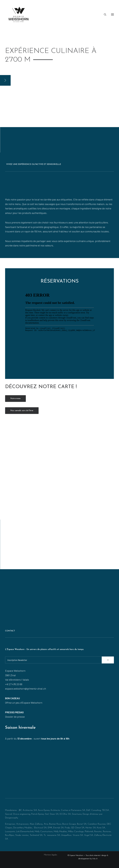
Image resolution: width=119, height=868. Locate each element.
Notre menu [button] (15, 399)
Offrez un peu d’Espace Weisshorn (24, 703)
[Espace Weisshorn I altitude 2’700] (18, 14)
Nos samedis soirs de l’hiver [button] (22, 411)
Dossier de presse (15, 717)
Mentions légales (50, 855)
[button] (112, 14)
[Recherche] (104, 14)
